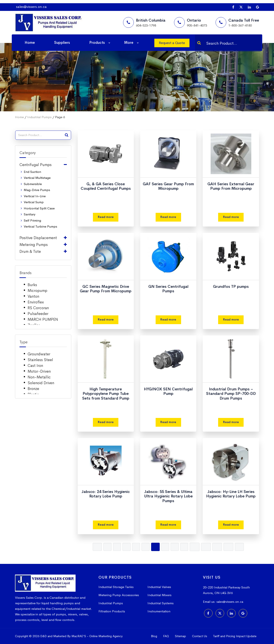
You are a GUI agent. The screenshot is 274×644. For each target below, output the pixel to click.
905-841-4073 (197, 25)
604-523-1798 (146, 25)
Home (30, 43)
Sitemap (180, 636)
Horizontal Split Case (39, 208)
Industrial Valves (159, 587)
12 (219, 547)
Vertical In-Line (35, 196)
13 (231, 547)
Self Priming (32, 220)
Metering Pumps (34, 245)
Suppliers (62, 43)
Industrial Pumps (39, 117)
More (129, 43)
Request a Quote (172, 43)
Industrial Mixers (159, 595)
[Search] (199, 43)
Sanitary (30, 214)
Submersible (33, 184)
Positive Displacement (38, 238)
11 (207, 547)
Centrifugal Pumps (36, 165)
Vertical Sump (34, 202)
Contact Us (200, 636)
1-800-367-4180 (240, 25)
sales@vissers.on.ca (31, 7)
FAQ (166, 636)
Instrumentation (159, 611)
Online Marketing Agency (106, 636)
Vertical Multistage (37, 178)
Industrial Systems (161, 603)
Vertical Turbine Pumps (40, 226)
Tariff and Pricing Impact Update (235, 636)
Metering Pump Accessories (119, 595)
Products (97, 43)
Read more (106, 217)
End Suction (32, 172)
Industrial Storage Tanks (116, 587)
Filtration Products (112, 611)
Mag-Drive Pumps (37, 190)
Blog (154, 636)
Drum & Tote (30, 251)
